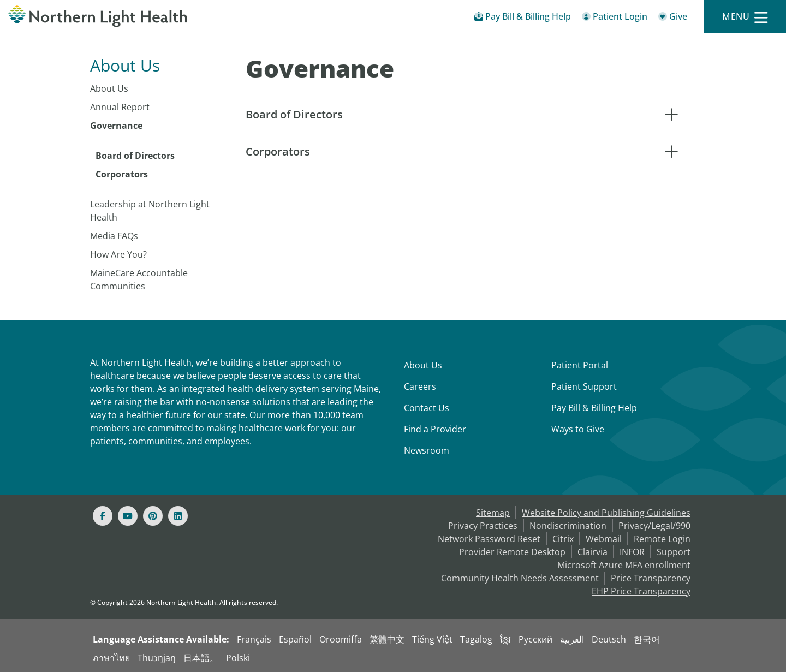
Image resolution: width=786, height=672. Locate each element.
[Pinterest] (153, 516)
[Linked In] (178, 516)
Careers (420, 386)
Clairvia (593, 552)
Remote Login (662, 539)
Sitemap (493, 513)
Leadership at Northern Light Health (150, 211)
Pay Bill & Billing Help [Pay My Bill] (594, 408)
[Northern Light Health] (98, 16)
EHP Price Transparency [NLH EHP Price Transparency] (641, 591)
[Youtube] (128, 516)
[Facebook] (103, 516)
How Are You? (118, 254)
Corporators (122, 174)
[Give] (673, 18)
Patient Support (584, 386)
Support (674, 552)
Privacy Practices (483, 526)
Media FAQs (114, 236)
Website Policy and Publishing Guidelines (606, 513)
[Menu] (745, 17)
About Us (109, 88)
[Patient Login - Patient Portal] (615, 18)
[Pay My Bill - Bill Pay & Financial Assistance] (523, 18)
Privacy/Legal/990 (654, 526)
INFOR (632, 552)
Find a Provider (435, 429)
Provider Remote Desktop (512, 552)
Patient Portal (580, 365)
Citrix (563, 539)
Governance (116, 126)
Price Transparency (651, 578)
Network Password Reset (489, 539)
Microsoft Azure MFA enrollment (624, 565)
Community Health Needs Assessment (520, 578)
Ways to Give (578, 429)
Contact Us (427, 408)
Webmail (604, 539)
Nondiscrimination (568, 526)
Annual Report (120, 107)
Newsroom (427, 450)
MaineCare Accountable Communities (139, 279)
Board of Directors (135, 156)
